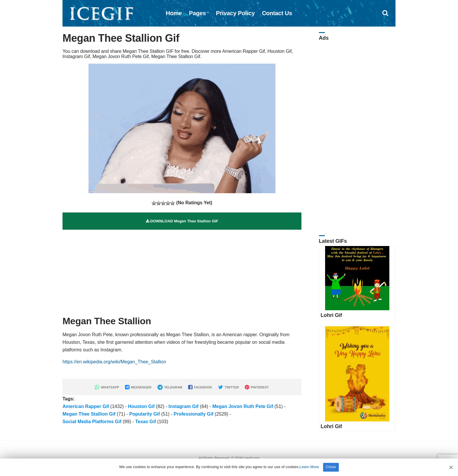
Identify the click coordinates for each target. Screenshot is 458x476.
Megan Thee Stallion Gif (89, 414)
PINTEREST (257, 387)
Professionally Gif (194, 414)
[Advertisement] (182, 271)
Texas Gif (146, 422)
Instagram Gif (184, 406)
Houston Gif (141, 406)
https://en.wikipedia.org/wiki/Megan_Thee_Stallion (114, 362)
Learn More (309, 467)
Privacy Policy (235, 13)
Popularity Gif (144, 414)
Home (174, 13)
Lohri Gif (331, 315)
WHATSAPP (107, 387)
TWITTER (229, 387)
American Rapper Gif (86, 406)
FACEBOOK (200, 387)
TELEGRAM (170, 387)
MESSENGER (138, 387)
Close (331, 467)
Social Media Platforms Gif (92, 422)
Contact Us (277, 13)
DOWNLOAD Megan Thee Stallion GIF (182, 221)
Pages (197, 13)
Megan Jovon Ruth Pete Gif (243, 406)
